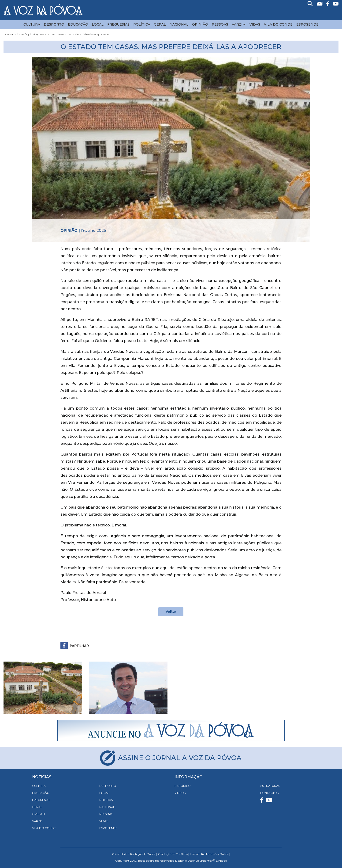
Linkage (221, 861)
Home (7, 34)
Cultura (32, 24)
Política (142, 24)
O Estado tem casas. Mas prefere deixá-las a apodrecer (74, 34)
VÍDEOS (180, 793)
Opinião (200, 24)
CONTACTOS (269, 793)
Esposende (307, 24)
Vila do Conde (278, 24)
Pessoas (220, 24)
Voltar (171, 612)
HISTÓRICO (183, 786)
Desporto (54, 24)
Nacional (179, 24)
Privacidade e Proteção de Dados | (134, 854)
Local (98, 24)
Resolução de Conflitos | (173, 854)
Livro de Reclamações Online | (210, 854)
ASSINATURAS (270, 786)
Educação (78, 24)
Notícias (19, 34)
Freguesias (118, 24)
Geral (160, 24)
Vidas (255, 24)
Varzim (239, 24)
